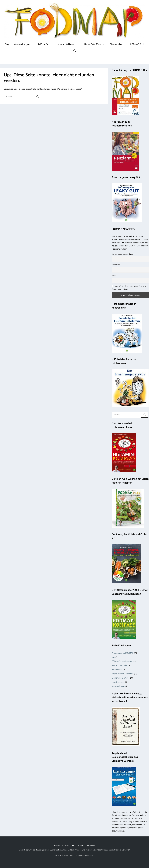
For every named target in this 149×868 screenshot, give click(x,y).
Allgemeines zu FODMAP (123, 653)
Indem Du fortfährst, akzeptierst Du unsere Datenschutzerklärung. (129, 288)
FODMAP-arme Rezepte (122, 661)
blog (114, 657)
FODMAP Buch (137, 44)
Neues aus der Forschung (123, 674)
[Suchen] (38, 97)
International (117, 670)
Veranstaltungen (25, 44)
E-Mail (114, 276)
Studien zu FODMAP (120, 678)
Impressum (58, 846)
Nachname (116, 265)
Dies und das (119, 44)
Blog (7, 44)
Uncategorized (118, 682)
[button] (75, 51)
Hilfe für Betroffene (95, 44)
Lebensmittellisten (68, 44)
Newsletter (91, 846)
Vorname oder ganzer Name (122, 254)
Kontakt (81, 846)
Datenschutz (70, 846)
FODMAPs (46, 44)
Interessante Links (119, 666)
